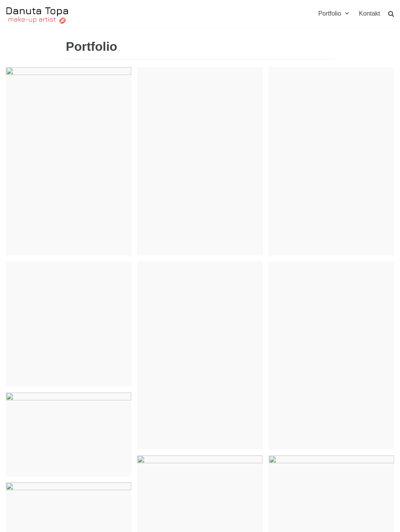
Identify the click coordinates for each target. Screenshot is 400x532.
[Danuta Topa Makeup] (37, 15)
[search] (391, 13)
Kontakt (370, 13)
